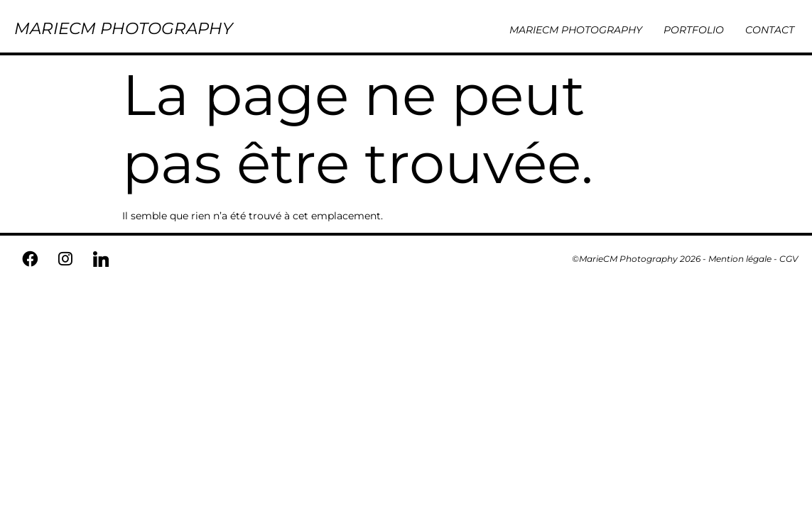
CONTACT (770, 30)
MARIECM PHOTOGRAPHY (124, 28)
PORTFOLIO (694, 30)
